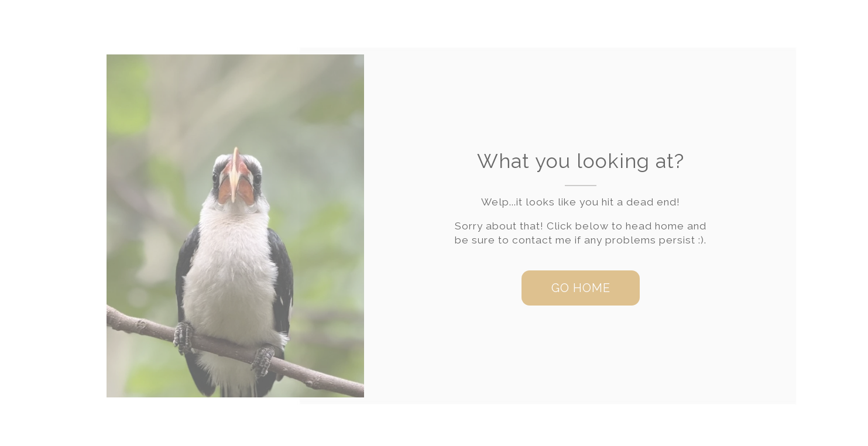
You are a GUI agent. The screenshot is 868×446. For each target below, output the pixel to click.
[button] (581, 288)
